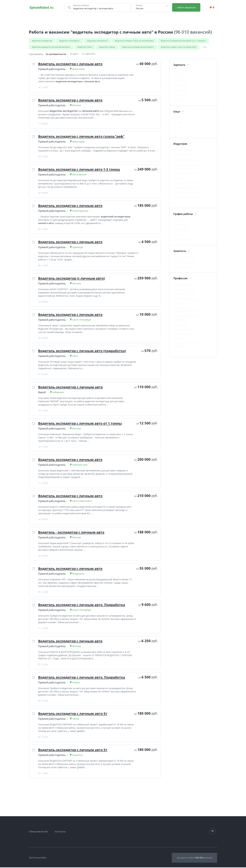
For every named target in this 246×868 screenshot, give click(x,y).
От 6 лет (177, 133)
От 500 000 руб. (181, 101)
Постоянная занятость (184, 258)
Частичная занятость (184, 262)
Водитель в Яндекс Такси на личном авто (134, 41)
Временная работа (183, 267)
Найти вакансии (187, 7)
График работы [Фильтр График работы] (183, 215)
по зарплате (89, 55)
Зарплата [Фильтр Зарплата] (179, 65)
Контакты (60, 832)
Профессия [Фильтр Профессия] (180, 279)
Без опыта (178, 118)
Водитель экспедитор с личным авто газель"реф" (84, 140)
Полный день (180, 225)
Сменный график (182, 230)
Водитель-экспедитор (42, 41)
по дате (74, 55)
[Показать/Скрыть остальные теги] (205, 47)
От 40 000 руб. (180, 86)
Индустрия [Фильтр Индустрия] (180, 144)
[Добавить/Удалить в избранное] (34, 65)
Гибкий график (181, 221)
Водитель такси (85, 47)
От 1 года (178, 123)
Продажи (178, 178)
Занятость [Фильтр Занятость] (180, 252)
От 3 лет (177, 128)
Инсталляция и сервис (184, 193)
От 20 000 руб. (180, 81)
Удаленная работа (182, 240)
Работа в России (43, 20)
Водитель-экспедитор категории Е (138, 47)
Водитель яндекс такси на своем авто (179, 47)
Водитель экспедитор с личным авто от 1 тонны (83, 438)
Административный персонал (188, 188)
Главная (32, 20)
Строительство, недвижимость (188, 198)
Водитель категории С (70, 41)
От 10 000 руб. (180, 76)
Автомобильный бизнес (185, 160)
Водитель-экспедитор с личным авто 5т (75, 737)
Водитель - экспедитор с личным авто (73, 550)
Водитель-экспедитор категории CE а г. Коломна (183, 41)
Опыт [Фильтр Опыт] (177, 112)
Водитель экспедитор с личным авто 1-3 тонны (82, 177)
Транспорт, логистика (184, 150)
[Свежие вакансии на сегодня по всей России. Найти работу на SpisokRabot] (41, 7)
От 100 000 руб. (181, 91)
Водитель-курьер (107, 47)
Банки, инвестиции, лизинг (186, 173)
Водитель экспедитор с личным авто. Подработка (84, 625)
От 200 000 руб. (181, 96)
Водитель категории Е (98, 41)
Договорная (179, 71)
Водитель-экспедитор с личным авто (72, 401)
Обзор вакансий (38, 832)
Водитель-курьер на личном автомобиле (51, 47)
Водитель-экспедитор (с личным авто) (74, 289)
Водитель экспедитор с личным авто (72, 65)
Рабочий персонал (183, 155)
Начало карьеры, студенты (187, 183)
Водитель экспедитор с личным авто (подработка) (85, 364)
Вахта (176, 235)
